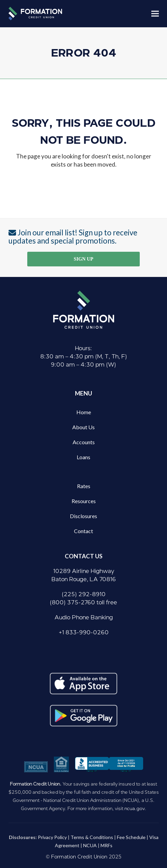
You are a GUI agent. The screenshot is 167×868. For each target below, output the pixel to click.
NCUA (90, 845)
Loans (83, 457)
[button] (155, 13)
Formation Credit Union (79, 857)
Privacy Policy (52, 837)
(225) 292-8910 (84, 594)
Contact (83, 531)
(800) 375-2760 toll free (83, 602)
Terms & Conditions (92, 837)
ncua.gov (135, 808)
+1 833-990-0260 (84, 632)
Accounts (84, 442)
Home (84, 412)
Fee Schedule (131, 837)
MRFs (107, 845)
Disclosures (83, 516)
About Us (83, 427)
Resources (84, 501)
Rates (84, 486)
